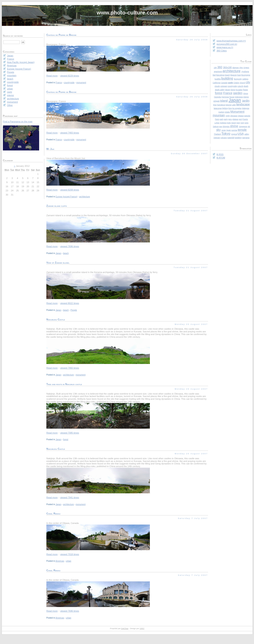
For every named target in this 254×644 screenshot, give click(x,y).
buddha (218, 79)
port (240, 119)
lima (230, 108)
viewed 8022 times (70, 303)
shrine (234, 126)
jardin (246, 101)
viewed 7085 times (70, 433)
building (227, 78)
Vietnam (217, 138)
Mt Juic (50, 149)
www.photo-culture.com (127, 13)
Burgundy (238, 79)
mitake (227, 112)
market (221, 112)
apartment (218, 72)
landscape (243, 104)
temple (242, 130)
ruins (246, 123)
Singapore (243, 126)
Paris (217, 119)
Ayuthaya (245, 72)
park (221, 119)
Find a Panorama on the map (18, 122)
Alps (241, 68)
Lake (234, 105)
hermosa (225, 97)
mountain (219, 115)
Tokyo (226, 134)
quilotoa (223, 123)
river (238, 123)
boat (239, 75)
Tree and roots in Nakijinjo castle (64, 384)
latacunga (218, 108)
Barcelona (220, 75)
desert (228, 90)
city (248, 82)
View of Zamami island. (58, 263)
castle (230, 83)
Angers (246, 68)
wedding (238, 138)
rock (242, 123)
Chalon (236, 83)
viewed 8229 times (70, 76)
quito (229, 123)
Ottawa (241, 116)
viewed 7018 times (70, 554)
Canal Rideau (53, 514)
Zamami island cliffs (57, 206)
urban (69, 561)
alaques (236, 68)
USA (241, 134)
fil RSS (220, 154)
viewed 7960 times (70, 368)
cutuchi (240, 86)
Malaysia (246, 108)
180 (215, 68)
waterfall (231, 138)
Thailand (217, 134)
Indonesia (239, 97)
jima (215, 105)
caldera (245, 79)
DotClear (125, 628)
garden (238, 93)
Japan (235, 100)
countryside (232, 86)
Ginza (246, 93)
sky (218, 130)
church (242, 83)
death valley (220, 90)
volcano (224, 138)
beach (228, 75)
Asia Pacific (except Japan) (21, 62)
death (246, 86)
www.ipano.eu (224, 47)
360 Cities (222, 51)
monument (81, 83)
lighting (225, 108)
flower (245, 90)
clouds (217, 86)
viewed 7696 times (70, 246)
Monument (237, 112)
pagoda (247, 116)
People (74, 310)
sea (221, 126)
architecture (231, 71)
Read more (52, 76)
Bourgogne (246, 75)
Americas (60, 561)
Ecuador (239, 90)
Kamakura (221, 105)
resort (234, 123)
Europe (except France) (66, 197)
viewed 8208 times (70, 190)
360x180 (227, 67)
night (228, 116)
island (224, 101)
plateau (235, 119)
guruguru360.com (225, 44)
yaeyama (246, 138)
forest (219, 93)
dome (233, 90)
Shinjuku (226, 126)
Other (10, 105)
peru (230, 119)
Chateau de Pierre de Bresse (61, 35)
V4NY (142, 628)
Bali (214, 75)
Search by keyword (13, 36)
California (217, 83)
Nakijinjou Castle (56, 320)
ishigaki (216, 101)
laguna (229, 105)
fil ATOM (221, 158)
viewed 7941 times (70, 497)
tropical (234, 134)
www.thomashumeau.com (230, 41)
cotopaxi (224, 86)
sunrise (234, 130)
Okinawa (234, 116)
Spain (229, 130)
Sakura (216, 126)
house (232, 97)
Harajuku (218, 97)
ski (249, 126)
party (226, 119)
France (228, 93)
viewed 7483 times (70, 133)
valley (247, 134)
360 (220, 67)
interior (246, 97)
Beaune (234, 75)
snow (224, 130)
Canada (224, 83)
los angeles (237, 108)
